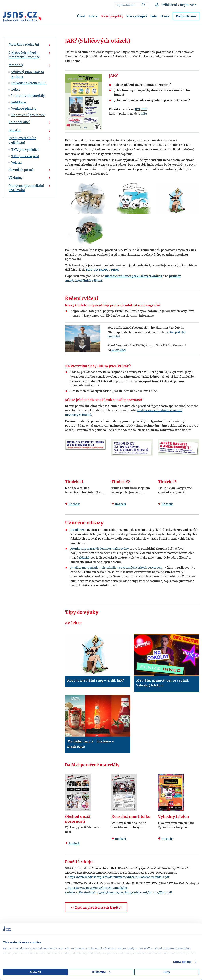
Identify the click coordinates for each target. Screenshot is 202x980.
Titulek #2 (121, 482)
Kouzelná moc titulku (131, 817)
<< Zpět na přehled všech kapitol (96, 907)
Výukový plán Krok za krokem (28, 74)
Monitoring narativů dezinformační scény (100, 549)
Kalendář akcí (19, 122)
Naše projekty (112, 16)
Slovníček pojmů (21, 170)
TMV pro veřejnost (25, 156)
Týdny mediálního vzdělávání (22, 140)
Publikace (19, 102)
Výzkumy (16, 178)
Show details (182, 962)
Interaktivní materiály (28, 96)
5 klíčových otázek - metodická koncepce (24, 55)
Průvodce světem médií (29, 83)
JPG (137, 109)
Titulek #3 (167, 482)
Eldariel (84, 558)
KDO (89, 270)
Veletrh (17, 163)
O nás (165, 16)
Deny (167, 972)
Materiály (16, 65)
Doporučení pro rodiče (28, 115)
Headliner (77, 530)
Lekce (93, 16)
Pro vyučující (137, 16)
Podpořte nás (186, 16)
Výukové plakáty (24, 109)
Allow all (35, 972)
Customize (101, 972)
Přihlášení (169, 5)
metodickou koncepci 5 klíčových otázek (134, 276)
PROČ (115, 270)
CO (96, 270)
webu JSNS (118, 350)
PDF (144, 109)
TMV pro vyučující (25, 150)
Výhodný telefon (173, 817)
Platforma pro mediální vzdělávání (26, 188)
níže (144, 114)
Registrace (188, 5)
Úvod (81, 16)
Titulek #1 (74, 482)
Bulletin (14, 130)
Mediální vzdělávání (24, 45)
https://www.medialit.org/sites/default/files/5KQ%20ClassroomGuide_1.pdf (119, 877)
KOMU (104, 270)
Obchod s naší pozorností (78, 819)
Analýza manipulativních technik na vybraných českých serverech (116, 568)
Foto (154, 16)
